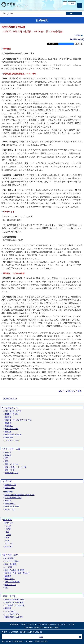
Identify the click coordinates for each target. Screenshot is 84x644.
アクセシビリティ (28, 624)
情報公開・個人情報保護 (14, 602)
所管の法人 (9, 426)
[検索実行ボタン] (74, 13)
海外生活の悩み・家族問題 (15, 570)
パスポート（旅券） (12, 561)
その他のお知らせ (11, 473)
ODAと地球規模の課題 (13, 498)
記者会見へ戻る (10, 398)
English (72, 3)
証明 (6, 588)
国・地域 (7, 520)
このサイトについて (12, 441)
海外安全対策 (10, 558)
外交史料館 (9, 438)
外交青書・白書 (10, 485)
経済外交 (8, 501)
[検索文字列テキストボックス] (34, 13)
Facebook (67, 8)
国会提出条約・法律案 (13, 435)
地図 (41, 637)
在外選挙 (8, 576)
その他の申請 (10, 611)
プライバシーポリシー (46, 624)
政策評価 (8, 432)
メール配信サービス (12, 614)
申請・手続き (10, 596)
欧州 (8, 538)
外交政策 (7, 481)
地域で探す (9, 523)
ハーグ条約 (9, 567)
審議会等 (8, 423)
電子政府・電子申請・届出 (15, 600)
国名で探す (9, 547)
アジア (8, 526)
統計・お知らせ (10, 585)
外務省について (11, 408)
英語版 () (77, 39)
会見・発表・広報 (12, 449)
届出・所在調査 (10, 564)
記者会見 (8, 452)
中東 (8, 541)
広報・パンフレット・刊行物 (15, 467)
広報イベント (10, 470)
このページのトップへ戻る (70, 391)
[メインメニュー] (80, 5)
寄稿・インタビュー (12, 464)
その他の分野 (10, 509)
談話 (6, 458)
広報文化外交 (10, 504)
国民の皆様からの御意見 (14, 617)
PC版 (65, 3)
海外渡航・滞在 (11, 555)
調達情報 (8, 608)
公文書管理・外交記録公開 (15, 605)
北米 (8, 532)
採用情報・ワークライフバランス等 (18, 420)
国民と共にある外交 (12, 507)
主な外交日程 (10, 488)
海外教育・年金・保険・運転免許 (17, 573)
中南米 (8, 535)
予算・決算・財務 (11, 429)
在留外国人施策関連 (12, 582)
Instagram (71, 8)
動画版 (77, 35)
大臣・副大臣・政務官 (13, 411)
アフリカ (9, 543)
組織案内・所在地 (11, 414)
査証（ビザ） (10, 579)
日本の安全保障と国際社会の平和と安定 (20, 495)
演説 (6, 461)
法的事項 (15, 624)
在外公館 (8, 417)
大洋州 (8, 529)
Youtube (74, 8)
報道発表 (8, 455)
